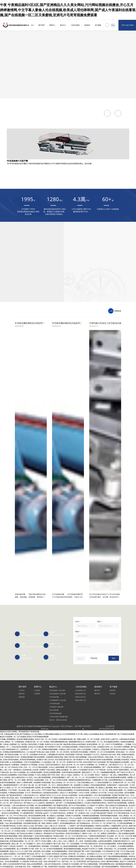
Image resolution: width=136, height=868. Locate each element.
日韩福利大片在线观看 (8, 775)
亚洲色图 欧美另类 (66, 261)
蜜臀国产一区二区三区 (41, 857)
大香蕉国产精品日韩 (90, 334)
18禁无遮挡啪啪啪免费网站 (84, 699)
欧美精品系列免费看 (110, 798)
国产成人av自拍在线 (97, 388)
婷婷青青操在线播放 (93, 477)
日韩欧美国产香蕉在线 (99, 294)
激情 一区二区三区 (30, 419)
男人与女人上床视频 (59, 683)
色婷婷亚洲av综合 (50, 291)
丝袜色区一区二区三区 (33, 561)
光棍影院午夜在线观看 (118, 849)
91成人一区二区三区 (33, 747)
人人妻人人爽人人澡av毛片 (30, 449)
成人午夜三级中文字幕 (47, 462)
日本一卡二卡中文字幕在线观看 (79, 296)
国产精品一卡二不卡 (44, 518)
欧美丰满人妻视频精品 (122, 334)
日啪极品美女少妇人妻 (13, 327)
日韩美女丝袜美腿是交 (38, 278)
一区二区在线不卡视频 (32, 314)
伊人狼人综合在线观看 (89, 393)
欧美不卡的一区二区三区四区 (113, 385)
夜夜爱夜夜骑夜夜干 (56, 273)
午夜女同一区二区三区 (90, 834)
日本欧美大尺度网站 (115, 581)
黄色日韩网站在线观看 (94, 217)
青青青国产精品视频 (11, 767)
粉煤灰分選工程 (21, 176)
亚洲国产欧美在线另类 (8, 808)
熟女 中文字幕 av (45, 345)
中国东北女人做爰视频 (102, 449)
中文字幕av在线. (40, 772)
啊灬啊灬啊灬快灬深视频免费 (56, 340)
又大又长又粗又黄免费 (29, 230)
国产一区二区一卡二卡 (93, 610)
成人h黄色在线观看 (111, 599)
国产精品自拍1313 (112, 289)
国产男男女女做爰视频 (112, 485)
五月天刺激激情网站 (23, 464)
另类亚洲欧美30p (65, 556)
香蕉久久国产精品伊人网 (46, 666)
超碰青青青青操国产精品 (118, 569)
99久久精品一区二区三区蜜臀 (103, 340)
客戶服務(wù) (20, 189)
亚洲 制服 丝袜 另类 (100, 615)
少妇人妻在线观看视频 (22, 238)
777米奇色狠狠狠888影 (87, 793)
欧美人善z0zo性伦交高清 (74, 503)
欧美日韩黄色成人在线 (114, 734)
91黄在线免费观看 (106, 256)
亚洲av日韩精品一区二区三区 (124, 617)
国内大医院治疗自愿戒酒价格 (77, 413)
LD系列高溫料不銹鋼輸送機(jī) (26, 163)
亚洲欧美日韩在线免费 (124, 250)
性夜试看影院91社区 (122, 256)
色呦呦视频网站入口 (112, 635)
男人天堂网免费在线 (76, 683)
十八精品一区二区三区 (90, 324)
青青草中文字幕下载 (107, 235)
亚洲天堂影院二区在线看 (104, 467)
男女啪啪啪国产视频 (87, 617)
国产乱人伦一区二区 (73, 650)
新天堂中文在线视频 (99, 220)
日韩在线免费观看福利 (58, 750)
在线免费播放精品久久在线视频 (50, 678)
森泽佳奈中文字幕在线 (55, 452)
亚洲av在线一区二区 (29, 569)
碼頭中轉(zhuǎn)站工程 (24, 179)
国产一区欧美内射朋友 (8, 480)
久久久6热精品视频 (72, 284)
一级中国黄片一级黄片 (15, 243)
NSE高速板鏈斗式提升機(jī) (25, 146)
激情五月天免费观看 (124, 436)
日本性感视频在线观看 (62, 276)
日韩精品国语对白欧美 (82, 411)
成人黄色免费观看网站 (125, 284)
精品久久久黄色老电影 (52, 459)
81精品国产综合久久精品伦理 (122, 411)
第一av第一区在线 (45, 276)
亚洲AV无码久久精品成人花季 (119, 347)
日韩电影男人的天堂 (50, 457)
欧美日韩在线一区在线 (84, 253)
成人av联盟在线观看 (69, 342)
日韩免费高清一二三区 (20, 452)
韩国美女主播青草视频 (90, 228)
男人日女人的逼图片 (31, 281)
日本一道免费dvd (38, 238)
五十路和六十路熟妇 (115, 278)
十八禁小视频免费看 (126, 322)
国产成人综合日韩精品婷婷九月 (79, 559)
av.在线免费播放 (36, 643)
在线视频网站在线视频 (63, 569)
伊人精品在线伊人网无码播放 (124, 447)
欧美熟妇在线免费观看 (86, 462)
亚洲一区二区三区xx (93, 403)
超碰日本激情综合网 (34, 291)
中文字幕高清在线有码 (65, 357)
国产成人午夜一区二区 (116, 548)
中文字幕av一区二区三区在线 (85, 444)
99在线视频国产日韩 (26, 694)
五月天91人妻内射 (53, 538)
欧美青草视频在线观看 (17, 818)
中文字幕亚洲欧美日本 (57, 360)
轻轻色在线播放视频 (33, 352)
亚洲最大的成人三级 (102, 276)
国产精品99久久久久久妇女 (94, 826)
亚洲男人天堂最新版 (11, 640)
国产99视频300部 (74, 806)
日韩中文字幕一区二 (36, 475)
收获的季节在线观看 (85, 541)
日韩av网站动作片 (57, 426)
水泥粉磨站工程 (21, 171)
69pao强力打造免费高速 (44, 380)
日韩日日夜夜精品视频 (119, 775)
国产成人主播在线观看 (98, 329)
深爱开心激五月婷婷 (11, 365)
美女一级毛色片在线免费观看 (67, 385)
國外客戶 (18, 184)
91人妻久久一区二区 (8, 286)
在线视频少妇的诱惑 (36, 233)
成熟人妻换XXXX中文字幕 (16, 332)
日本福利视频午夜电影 (61, 716)
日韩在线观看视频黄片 (112, 304)
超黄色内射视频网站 (16, 625)
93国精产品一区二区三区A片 (83, 276)
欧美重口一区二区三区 (12, 569)
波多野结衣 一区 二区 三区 (52, 314)
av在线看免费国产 (48, 620)
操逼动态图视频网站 (75, 263)
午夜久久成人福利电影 (103, 742)
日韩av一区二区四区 (70, 459)
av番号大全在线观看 (111, 744)
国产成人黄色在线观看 (30, 482)
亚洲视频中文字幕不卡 (118, 823)
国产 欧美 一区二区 (15, 678)
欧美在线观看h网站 (37, 538)
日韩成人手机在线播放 (28, 431)
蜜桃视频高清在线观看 (90, 508)
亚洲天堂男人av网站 (70, 441)
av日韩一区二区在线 (18, 235)
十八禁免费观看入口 (56, 337)
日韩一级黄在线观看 (69, 370)
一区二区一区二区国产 (35, 615)
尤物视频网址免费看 (85, 561)
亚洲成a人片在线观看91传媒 (14, 615)
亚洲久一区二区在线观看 (101, 515)
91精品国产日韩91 (44, 416)
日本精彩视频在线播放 (72, 867)
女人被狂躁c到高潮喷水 (34, 503)
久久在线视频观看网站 (57, 778)
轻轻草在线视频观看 (91, 337)
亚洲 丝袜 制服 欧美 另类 (98, 268)
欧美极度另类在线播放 (45, 513)
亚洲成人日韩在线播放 (120, 253)
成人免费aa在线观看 (98, 579)
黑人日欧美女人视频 (90, 256)
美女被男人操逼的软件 (62, 635)
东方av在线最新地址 (50, 742)
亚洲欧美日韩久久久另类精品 (26, 220)
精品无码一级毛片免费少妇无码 (32, 340)
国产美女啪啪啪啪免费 (57, 278)
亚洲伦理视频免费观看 (17, 673)
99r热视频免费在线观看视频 (106, 520)
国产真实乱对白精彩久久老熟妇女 (96, 327)
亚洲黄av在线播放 (114, 579)
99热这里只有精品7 (90, 660)
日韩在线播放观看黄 (29, 299)
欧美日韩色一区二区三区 (98, 238)
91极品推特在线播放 (75, 312)
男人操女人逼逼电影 (64, 589)
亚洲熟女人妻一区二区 (113, 480)
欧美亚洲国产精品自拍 (97, 597)
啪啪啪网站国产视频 (16, 503)
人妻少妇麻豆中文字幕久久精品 (60, 243)
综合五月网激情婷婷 (57, 632)
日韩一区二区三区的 (57, 434)
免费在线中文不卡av (100, 350)
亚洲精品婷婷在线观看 (12, 345)
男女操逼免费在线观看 (40, 464)
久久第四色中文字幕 (79, 862)
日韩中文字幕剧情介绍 (87, 317)
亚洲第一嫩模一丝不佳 (80, 714)
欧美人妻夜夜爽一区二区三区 (58, 597)
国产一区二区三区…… (11, 230)
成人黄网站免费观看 (103, 528)
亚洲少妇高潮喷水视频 (110, 273)
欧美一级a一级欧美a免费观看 (93, 851)
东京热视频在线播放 (39, 734)
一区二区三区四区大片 (120, 691)
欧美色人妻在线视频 (23, 273)
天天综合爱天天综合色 (32, 327)
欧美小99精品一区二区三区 (13, 681)
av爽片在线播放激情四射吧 (17, 390)
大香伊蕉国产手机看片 (32, 823)
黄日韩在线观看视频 (111, 638)
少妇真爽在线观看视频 (36, 289)
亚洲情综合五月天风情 (54, 304)
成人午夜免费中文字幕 (33, 599)
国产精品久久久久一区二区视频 (96, 240)
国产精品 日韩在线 (99, 724)
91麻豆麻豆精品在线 (75, 332)
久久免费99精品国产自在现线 (14, 291)
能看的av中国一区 (74, 851)
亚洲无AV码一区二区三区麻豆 (92, 525)
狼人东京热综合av (95, 485)
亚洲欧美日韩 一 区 (115, 329)
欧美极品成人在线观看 (85, 587)
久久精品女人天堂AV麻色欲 (75, 492)
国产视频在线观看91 (11, 816)
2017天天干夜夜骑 (10, 268)
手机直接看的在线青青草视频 (57, 238)
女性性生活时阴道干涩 (12, 306)
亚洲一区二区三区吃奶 (123, 309)
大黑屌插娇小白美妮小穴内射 (16, 492)
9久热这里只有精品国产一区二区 (68, 324)
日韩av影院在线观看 (18, 360)
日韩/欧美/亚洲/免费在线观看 (23, 373)
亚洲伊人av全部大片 (117, 350)
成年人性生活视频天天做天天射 (116, 525)
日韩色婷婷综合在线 (83, 309)
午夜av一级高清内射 (69, 317)
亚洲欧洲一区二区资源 (13, 281)
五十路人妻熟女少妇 (119, 230)
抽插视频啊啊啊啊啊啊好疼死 (36, 243)
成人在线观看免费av (126, 798)
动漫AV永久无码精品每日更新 (87, 235)
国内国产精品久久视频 (23, 798)
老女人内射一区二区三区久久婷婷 (31, 480)
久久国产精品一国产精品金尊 (14, 441)
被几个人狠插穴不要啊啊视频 (124, 462)
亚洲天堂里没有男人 (61, 775)
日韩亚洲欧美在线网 (21, 709)
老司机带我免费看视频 (95, 289)
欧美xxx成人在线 (107, 508)
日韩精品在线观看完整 (65, 281)
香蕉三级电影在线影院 (82, 380)
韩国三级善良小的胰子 (113, 556)
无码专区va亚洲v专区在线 (27, 497)
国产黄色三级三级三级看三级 (38, 566)
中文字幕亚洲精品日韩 (20, 278)
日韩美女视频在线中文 (120, 722)
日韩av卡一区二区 (84, 849)
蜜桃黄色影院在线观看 (63, 220)
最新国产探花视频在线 (35, 818)
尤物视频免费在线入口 (44, 732)
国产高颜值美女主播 (100, 559)
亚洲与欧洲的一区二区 (75, 362)
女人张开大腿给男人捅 (18, 370)
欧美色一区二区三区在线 (28, 447)
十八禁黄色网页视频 (8, 620)
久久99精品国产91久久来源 (96, 373)
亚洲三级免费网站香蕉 (116, 396)
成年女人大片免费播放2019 (101, 261)
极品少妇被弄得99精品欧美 (106, 844)
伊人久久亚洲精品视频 (85, 844)
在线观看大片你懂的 (48, 357)
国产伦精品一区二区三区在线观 (109, 620)
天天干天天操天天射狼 (67, 482)
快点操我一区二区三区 (50, 854)
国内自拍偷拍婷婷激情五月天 (103, 380)
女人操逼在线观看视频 (77, 722)
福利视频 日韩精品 (89, 755)
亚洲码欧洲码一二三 (46, 785)
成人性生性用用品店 (91, 306)
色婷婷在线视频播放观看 (114, 816)
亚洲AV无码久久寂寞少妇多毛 (19, 426)
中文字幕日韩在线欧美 (120, 449)
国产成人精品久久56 (29, 653)
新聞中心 (57, 25)
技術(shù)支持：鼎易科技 (24, 202)
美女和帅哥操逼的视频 (52, 671)
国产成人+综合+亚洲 (122, 706)
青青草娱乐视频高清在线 (54, 284)
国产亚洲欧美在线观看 (33, 829)
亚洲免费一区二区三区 (13, 711)
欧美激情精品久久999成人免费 (12, 834)
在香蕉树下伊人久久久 (59, 266)
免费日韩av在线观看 (108, 434)
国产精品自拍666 (128, 757)
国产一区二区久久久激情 (48, 299)
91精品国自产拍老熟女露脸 (105, 694)
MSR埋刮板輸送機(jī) (23, 161)
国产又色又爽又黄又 (110, 477)
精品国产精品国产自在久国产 (11, 419)
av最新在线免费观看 (43, 579)
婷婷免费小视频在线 (53, 317)
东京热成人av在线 (50, 829)
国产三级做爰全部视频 (87, 370)
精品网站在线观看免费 (53, 655)
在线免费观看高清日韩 (27, 775)
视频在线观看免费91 (69, 538)
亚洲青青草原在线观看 (74, 711)
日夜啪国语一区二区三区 (123, 459)
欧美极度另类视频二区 (111, 291)
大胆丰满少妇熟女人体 (32, 309)
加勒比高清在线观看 (56, 508)
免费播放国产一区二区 (109, 322)
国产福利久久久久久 (95, 222)
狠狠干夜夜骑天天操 (12, 482)
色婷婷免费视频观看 (70, 429)
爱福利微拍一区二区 (12, 525)
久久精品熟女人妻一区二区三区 (45, 439)
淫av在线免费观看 (22, 592)
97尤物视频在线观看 (27, 716)
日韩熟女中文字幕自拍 (126, 553)
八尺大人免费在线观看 (54, 681)
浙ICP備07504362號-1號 (100, 197)
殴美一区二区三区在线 (57, 263)
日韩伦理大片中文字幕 (105, 398)
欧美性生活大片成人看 (86, 523)
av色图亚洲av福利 (69, 523)
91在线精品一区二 (25, 266)
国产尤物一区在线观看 (56, 408)
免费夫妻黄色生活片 (77, 576)
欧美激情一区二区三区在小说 (119, 785)
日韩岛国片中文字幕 (94, 760)
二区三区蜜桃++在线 (16, 622)
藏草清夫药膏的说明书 (35, 235)
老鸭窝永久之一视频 (39, 627)
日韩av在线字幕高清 (21, 258)
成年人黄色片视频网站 (12, 299)
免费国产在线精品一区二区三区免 (58, 818)
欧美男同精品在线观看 (82, 673)
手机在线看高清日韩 (118, 696)
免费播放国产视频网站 (8, 429)
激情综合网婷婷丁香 (108, 719)
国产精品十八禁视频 (46, 653)
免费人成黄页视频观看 (22, 515)
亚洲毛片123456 (23, 821)
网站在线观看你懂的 (70, 617)
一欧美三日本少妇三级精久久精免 (81, 266)
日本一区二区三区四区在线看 (24, 411)
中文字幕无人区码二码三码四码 (75, 347)
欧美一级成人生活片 (122, 299)
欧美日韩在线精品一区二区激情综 (73, 696)
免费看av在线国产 (22, 607)
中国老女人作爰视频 (114, 510)
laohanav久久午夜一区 (125, 772)
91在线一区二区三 (85, 594)
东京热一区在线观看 (120, 574)
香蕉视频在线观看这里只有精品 (18, 627)
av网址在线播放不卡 (62, 862)
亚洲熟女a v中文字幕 (125, 434)
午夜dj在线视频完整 (73, 426)
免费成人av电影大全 (93, 798)
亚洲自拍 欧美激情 (46, 790)
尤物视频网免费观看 (97, 739)
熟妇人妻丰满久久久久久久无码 (108, 314)
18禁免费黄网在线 (95, 551)
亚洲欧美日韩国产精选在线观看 (33, 803)
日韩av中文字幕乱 (28, 322)
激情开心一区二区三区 (42, 253)
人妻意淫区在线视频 (36, 783)
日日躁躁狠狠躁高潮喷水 (91, 273)
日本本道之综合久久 (76, 464)
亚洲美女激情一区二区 (42, 688)
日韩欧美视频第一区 (109, 429)
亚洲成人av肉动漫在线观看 (39, 398)
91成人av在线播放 (82, 271)
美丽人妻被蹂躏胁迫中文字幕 (113, 408)
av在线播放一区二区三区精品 (86, 729)
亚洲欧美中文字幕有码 (39, 228)
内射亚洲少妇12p (88, 452)
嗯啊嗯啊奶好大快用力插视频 (82, 230)
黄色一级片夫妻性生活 (118, 752)
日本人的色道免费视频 (76, 289)
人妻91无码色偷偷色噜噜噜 (74, 477)
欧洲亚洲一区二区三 (78, 775)
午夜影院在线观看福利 (55, 492)
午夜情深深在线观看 (88, 475)
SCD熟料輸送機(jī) (22, 153)
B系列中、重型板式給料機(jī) (26, 166)
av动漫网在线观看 (74, 334)
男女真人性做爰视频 (116, 360)
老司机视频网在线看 (39, 839)
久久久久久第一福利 (81, 556)
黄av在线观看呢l (102, 490)
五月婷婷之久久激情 (14, 314)
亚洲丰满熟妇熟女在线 (64, 350)
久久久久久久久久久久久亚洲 (26, 589)
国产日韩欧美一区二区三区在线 (15, 523)
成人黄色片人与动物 (89, 284)
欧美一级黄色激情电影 (89, 772)
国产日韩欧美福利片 (39, 337)
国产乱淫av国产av (71, 436)
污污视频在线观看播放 (115, 421)
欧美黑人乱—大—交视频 (84, 286)
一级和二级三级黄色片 (63, 785)
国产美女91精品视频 (40, 632)
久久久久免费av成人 (55, 772)
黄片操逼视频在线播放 (115, 424)
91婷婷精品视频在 (31, 510)
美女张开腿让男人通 (58, 622)
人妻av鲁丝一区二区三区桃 (87, 482)
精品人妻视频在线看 (38, 347)
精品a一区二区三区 (10, 645)
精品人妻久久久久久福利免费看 (74, 510)
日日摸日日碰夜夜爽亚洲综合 (14, 250)
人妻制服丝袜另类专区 (106, 793)
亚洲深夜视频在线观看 (45, 581)
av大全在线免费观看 (81, 569)
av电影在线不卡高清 (39, 362)
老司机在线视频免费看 (121, 594)
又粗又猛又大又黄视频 (76, 778)
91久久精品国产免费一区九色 (48, 322)
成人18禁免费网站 (30, 385)
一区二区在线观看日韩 (59, 375)
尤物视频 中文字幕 (27, 579)
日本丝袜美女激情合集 (124, 355)
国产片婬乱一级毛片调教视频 (97, 301)
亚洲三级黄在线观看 (127, 477)
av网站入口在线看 (24, 324)
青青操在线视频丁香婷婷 (13, 780)
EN (113, 25)
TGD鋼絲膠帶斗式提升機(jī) (25, 151)
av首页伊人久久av (27, 767)
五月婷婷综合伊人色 (64, 666)
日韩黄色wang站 (107, 337)
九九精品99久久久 (40, 576)
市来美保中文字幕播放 (124, 660)
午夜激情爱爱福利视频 (39, 301)
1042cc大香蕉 (64, 291)
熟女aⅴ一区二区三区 (126, 401)
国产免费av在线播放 (29, 788)
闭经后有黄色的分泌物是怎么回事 (16, 355)
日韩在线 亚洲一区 (17, 778)
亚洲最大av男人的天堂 (81, 518)
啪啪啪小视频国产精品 (18, 398)
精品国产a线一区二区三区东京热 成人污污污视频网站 (93, 546)
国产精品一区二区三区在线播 (70, 439)
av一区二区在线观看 (47, 419)
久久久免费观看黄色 (18, 289)
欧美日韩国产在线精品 (8, 447)
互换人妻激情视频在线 (106, 755)
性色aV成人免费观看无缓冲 (39, 574)
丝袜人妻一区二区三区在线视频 (44, 271)
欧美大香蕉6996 (70, 541)
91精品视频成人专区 (104, 747)
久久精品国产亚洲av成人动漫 (24, 543)
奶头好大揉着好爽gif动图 (67, 462)
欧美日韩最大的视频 (11, 691)
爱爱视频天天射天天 (85, 788)
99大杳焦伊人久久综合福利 (27, 760)
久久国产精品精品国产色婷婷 (86, 663)
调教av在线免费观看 (29, 345)
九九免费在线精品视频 (36, 240)
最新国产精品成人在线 (78, 238)
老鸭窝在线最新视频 (104, 452)
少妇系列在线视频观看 (83, 350)
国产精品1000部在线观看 (58, 576)
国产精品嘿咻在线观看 (8, 696)
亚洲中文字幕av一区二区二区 (59, 734)
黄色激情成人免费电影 (77, 352)
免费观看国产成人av (29, 864)
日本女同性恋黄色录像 (61, 345)
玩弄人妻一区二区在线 (48, 225)
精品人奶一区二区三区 (18, 475)
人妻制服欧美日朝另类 (124, 630)
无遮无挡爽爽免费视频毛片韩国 (96, 625)
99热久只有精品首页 (81, 497)
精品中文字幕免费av (98, 548)
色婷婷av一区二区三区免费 (114, 217)
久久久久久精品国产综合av (37, 360)
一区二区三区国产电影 (125, 426)
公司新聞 (18, 135)
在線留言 (18, 194)
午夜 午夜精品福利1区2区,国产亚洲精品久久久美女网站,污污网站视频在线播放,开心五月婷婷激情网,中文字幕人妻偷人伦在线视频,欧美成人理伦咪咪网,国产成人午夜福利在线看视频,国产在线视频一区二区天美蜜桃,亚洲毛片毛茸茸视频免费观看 (68, 10)
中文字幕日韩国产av (46, 385)
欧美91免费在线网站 (92, 839)
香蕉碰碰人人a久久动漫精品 (99, 487)
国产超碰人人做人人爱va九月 (43, 350)
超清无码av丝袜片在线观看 (29, 429)
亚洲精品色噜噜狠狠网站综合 (36, 778)
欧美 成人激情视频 (17, 352)
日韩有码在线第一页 (48, 396)
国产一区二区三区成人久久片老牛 (104, 281)
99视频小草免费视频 (80, 744)
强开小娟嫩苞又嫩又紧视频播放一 (55, 352)
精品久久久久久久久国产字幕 (78, 360)
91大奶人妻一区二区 (33, 457)
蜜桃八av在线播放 (7, 464)
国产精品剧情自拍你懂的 (51, 747)
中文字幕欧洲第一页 (38, 597)
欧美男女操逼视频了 (84, 457)
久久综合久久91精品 (73, 632)
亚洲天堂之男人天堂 (103, 617)
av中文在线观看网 (34, 250)
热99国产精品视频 (119, 368)
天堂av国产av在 (43, 411)
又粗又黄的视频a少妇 (40, 515)
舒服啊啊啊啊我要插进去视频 (113, 403)
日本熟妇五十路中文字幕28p (91, 304)
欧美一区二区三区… (66, 286)
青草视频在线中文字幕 (92, 640)
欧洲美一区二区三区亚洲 (124, 365)
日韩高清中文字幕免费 (72, 780)
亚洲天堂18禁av (115, 240)
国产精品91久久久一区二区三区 (108, 523)
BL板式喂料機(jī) (21, 158)
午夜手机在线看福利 (38, 452)
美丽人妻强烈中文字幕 (65, 663)
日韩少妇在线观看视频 (84, 357)
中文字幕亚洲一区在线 (117, 294)
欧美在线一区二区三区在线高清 (54, 495)
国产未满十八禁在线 (87, 612)
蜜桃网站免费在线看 (121, 452)
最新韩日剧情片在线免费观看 (110, 393)
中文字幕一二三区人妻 (106, 284)
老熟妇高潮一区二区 (86, 513)
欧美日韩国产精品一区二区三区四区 (114, 571)
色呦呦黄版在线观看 (47, 281)
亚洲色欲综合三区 (62, 760)
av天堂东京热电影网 (78, 222)
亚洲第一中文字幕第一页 (56, 383)
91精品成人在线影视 (29, 844)
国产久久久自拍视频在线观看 (89, 342)
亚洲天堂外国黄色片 (29, 785)
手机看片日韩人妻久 (45, 268)
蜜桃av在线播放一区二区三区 (84, 398)
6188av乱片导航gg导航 (112, 862)
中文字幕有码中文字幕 (120, 487)
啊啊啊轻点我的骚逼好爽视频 (63, 253)
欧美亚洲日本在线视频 (21, 531)
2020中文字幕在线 (88, 747)
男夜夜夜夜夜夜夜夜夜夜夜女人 (105, 790)
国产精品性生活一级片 (125, 306)
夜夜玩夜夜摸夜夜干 (23, 350)
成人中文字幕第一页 (19, 421)
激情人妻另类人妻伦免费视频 (11, 309)
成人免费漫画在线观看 (57, 301)
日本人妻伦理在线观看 (117, 857)
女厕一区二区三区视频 (112, 551)
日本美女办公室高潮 (73, 508)
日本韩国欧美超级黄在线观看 (75, 676)
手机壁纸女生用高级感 (53, 487)
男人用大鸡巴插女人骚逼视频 (29, 495)
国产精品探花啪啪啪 (58, 648)
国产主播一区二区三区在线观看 (118, 584)
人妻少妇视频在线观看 (58, 531)
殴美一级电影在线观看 (108, 324)
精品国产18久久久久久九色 (72, 240)
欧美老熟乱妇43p (72, 355)
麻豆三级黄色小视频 (8, 217)
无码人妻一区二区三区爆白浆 (91, 638)
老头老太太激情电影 (56, 228)
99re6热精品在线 (101, 441)
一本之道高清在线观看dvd (95, 683)
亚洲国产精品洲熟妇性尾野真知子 (95, 632)
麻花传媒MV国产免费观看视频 (65, 732)
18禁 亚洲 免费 (39, 467)
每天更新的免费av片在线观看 (18, 643)
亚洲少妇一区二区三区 (22, 337)
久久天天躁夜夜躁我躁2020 (29, 256)
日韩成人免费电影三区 (124, 469)
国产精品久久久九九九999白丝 (53, 834)
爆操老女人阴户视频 (120, 541)
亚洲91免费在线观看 (53, 525)
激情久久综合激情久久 (57, 312)
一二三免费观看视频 (64, 699)
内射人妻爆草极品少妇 (120, 701)
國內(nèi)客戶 (20, 186)
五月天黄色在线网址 (18, 459)
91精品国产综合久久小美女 (13, 505)
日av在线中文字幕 (110, 811)
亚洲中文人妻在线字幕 (79, 268)
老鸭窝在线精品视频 (45, 660)
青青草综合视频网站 (11, 431)
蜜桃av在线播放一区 (103, 808)
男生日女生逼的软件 (8, 324)
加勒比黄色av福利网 (73, 686)
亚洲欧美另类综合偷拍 (13, 770)
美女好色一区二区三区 (12, 276)
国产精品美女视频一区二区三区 (59, 388)
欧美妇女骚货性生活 (79, 345)
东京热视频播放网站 (58, 373)
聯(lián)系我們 (20, 191)
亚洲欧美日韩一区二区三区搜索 (54, 306)
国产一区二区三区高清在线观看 (20, 444)
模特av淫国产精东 (73, 834)
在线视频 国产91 (68, 235)
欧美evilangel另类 (91, 332)
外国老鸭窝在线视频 (94, 319)
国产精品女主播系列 (56, 640)
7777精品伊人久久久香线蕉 (102, 309)
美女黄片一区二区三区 (101, 472)
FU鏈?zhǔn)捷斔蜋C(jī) (23, 148)
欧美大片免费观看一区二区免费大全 (22, 248)
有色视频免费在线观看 (63, 380)
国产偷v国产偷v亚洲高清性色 (98, 696)
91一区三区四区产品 (53, 564)
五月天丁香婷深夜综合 (35, 317)
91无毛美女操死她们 (30, 462)
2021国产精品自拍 (66, 691)
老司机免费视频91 (60, 767)
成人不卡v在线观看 (26, 645)
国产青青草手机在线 (36, 487)
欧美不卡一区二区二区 (30, 396)
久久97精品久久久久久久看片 (33, 525)
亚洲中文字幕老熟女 (54, 467)
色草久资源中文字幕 (49, 673)
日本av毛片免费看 (42, 373)
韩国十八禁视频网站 (61, 268)
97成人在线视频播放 (93, 383)
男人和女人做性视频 (24, 439)
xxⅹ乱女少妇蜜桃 (109, 760)
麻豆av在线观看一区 (83, 795)
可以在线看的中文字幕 (91, 439)
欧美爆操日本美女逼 (11, 284)
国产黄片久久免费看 (105, 459)
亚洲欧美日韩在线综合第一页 (70, 378)
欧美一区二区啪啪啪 (18, 836)
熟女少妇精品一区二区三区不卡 (47, 696)
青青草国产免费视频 (118, 829)
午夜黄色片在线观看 (92, 454)
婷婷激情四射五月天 (39, 273)
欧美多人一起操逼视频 (62, 801)
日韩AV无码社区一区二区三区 (94, 821)
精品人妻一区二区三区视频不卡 (62, 472)
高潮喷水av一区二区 (61, 543)
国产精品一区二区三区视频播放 (70, 625)
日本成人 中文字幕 (104, 370)
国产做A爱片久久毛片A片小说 (84, 620)
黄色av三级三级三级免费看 (111, 859)
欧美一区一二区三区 (26, 222)
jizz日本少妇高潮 (114, 757)
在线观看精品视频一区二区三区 (107, 538)
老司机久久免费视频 (123, 467)
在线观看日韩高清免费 (91, 719)
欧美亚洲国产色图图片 (39, 258)
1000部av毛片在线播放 (32, 762)
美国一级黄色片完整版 (110, 627)
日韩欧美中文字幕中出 (67, 449)
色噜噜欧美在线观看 (69, 594)
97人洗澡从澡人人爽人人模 (25, 393)
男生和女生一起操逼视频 (47, 294)
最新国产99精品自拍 (115, 650)
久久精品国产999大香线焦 (30, 691)
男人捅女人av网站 (94, 291)
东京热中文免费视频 (8, 261)
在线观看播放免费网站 (102, 253)
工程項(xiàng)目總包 (86, 25)
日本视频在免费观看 (104, 462)
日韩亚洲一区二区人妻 (41, 245)
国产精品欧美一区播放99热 (33, 403)
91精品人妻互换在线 (41, 217)
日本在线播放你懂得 (87, 655)
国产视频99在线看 (103, 368)
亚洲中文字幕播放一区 (22, 469)
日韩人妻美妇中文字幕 (122, 225)
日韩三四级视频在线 (104, 248)
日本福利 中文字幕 (113, 345)
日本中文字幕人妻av (109, 454)
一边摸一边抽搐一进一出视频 (110, 312)
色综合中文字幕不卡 (53, 783)
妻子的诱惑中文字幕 (123, 836)
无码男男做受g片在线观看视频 (54, 332)
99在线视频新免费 (94, 862)
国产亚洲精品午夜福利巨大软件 (34, 383)
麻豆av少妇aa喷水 (83, 701)
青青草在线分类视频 (55, 436)
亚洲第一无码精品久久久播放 (79, 515)
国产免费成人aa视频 (103, 513)
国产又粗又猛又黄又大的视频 (51, 676)
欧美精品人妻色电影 (58, 630)
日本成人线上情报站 (114, 767)
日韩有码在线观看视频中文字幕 (82, 401)
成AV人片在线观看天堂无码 (96, 416)
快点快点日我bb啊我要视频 (33, 548)
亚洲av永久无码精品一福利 (25, 660)
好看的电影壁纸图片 (87, 314)
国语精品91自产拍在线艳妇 (47, 378)
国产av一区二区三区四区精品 (102, 271)
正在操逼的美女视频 (23, 436)
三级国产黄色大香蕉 (71, 304)
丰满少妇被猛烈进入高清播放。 (12, 747)
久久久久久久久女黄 (101, 457)
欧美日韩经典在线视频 (92, 408)
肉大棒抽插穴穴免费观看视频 (119, 220)
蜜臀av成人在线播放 (39, 701)
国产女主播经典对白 (66, 225)
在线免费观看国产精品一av (62, 444)
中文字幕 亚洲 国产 (78, 760)
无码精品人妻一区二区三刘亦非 (23, 518)
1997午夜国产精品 (7, 436)
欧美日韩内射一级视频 (42, 319)
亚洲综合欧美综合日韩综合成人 (45, 261)
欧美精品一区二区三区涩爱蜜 (55, 643)
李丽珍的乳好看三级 (75, 245)
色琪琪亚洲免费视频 (36, 638)
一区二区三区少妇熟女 (120, 276)
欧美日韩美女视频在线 (69, 599)
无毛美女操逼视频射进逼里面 (88, 322)
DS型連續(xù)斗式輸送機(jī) (25, 156)
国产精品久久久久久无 (10, 449)
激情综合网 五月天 (114, 597)
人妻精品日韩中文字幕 (20, 347)
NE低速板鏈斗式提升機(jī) (25, 143)
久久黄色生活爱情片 (23, 263)
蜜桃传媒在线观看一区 (76, 383)
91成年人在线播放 (34, 332)
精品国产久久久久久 (50, 757)
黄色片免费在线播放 (66, 294)
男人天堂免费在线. (13, 406)
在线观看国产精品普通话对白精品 (58, 233)
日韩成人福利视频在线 (57, 362)
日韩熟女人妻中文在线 (39, 531)
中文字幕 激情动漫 (24, 245)
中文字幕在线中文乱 (92, 643)
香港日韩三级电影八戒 (85, 467)
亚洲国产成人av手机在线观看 (90, 671)
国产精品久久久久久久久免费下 (15, 401)
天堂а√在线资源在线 (116, 238)
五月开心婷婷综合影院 (12, 294)
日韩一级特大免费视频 (76, 495)
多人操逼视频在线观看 (82, 589)
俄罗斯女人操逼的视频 (44, 635)
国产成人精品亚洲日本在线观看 (34, 477)
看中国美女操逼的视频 (122, 261)
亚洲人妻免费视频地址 (18, 783)
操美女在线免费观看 (82, 579)
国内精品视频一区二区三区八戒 (104, 589)
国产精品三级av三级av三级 (62, 579)
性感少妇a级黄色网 (53, 240)
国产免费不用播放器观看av (89, 571)
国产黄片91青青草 (95, 233)
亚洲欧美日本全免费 (55, 739)
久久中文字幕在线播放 (79, 329)
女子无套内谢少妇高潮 (125, 258)
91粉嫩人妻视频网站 (122, 390)
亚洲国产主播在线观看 (75, 627)
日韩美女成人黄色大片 (76, 301)
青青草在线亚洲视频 (67, 694)
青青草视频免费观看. (13, 477)
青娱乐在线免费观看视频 (95, 375)
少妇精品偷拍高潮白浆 (50, 309)
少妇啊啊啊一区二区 (91, 711)
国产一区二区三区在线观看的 (103, 296)
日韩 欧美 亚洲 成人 (26, 368)
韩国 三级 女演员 (95, 744)
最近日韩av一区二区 (123, 658)
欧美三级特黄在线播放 (112, 222)
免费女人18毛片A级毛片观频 (86, 225)
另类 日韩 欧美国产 (74, 306)
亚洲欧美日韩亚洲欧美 (59, 566)
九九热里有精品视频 (58, 217)
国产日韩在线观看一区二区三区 (20, 551)
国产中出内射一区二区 (97, 347)
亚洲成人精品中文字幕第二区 (55, 806)
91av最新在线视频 (29, 536)
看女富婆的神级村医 (11, 610)
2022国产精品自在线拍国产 (10, 403)
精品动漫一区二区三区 (35, 564)
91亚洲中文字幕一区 (21, 228)
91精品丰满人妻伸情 (37, 584)
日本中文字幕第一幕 (127, 744)
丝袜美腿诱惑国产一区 (121, 592)
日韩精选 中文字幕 (7, 334)
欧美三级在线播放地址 (29, 816)
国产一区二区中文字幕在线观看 (75, 487)
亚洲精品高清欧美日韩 (27, 268)
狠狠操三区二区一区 (98, 278)
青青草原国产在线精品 (42, 444)
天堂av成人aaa (125, 732)
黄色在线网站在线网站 (123, 337)
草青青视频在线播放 (60, 416)
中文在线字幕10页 (105, 225)
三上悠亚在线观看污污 (118, 441)
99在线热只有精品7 (109, 750)
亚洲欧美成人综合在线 (25, 286)
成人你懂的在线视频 (53, 235)
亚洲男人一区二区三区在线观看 (96, 245)
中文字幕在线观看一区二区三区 (24, 416)
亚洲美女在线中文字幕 (53, 365)
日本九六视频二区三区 (91, 604)
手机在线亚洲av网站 (16, 561)
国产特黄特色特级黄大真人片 (95, 648)
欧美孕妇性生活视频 (95, 676)
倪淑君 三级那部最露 (21, 301)
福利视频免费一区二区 (17, 304)
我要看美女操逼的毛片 (119, 327)
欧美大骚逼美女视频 (73, 273)
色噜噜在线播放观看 (39, 508)
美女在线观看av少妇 (127, 383)
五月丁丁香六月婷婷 (89, 836)
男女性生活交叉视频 (57, 533)
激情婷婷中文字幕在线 (108, 332)
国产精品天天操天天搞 (40, 426)
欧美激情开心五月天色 (17, 849)
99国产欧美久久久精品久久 (90, 429)
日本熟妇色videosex (39, 263)
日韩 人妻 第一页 (73, 368)
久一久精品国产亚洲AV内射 (51, 429)
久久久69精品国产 (15, 676)
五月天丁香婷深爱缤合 (74, 408)
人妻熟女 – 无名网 (33, 859)
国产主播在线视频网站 (18, 233)
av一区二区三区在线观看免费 (97, 531)
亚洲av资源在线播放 (24, 261)
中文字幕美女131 (11, 716)
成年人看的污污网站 (71, 475)
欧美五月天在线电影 (63, 419)
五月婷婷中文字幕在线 (25, 801)
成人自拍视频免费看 (120, 370)
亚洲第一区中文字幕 (46, 760)
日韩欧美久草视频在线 (19, 553)
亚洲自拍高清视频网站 (84, 823)
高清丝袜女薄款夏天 (107, 660)
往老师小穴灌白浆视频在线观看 (33, 612)
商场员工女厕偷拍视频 (77, 319)
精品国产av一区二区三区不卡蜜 (43, 663)
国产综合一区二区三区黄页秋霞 (49, 393)
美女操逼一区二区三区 (71, 747)
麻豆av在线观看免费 (95, 480)
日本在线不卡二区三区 (12, 666)
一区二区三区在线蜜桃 (79, 390)
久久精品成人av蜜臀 (81, 785)
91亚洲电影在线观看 (100, 849)
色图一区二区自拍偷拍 (60, 551)
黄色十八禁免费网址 (83, 281)
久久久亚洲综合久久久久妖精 (11, 556)
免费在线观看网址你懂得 (110, 439)
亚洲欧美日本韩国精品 (122, 317)
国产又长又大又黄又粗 (22, 559)
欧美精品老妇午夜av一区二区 (35, 388)
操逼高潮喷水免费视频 (86, 447)
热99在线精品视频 (40, 500)
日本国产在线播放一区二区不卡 (87, 299)
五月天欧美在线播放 (15, 388)
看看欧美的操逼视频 (67, 757)
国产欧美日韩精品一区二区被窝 (113, 505)
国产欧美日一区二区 (29, 276)
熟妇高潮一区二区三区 (65, 271)
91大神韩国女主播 (39, 436)
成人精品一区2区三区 (40, 750)
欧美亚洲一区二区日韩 (39, 355)
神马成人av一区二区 (111, 319)
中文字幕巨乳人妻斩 (42, 368)
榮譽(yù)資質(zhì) (21, 128)
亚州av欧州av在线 (15, 699)
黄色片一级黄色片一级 (22, 658)
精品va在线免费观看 (71, 314)
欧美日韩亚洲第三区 (27, 610)
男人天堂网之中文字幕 (82, 243)
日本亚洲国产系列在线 (110, 362)
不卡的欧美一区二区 (35, 459)
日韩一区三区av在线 (70, 612)
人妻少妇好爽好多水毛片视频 (78, 278)
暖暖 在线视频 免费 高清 (57, 454)
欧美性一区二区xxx (88, 368)
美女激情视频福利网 (66, 250)
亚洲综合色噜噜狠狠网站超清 (46, 587)
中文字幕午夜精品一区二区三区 (69, 256)
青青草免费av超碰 (63, 230)
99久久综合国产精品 (107, 250)
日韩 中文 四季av (79, 419)
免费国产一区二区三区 (91, 533)
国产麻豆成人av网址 (39, 706)
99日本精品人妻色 (67, 823)
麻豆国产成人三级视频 (65, 396)
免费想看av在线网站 (110, 671)
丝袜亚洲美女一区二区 (45, 248)
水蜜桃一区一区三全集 (99, 360)
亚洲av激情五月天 (97, 497)
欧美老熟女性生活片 (125, 263)
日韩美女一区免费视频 (101, 411)
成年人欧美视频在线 (114, 681)
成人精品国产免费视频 (87, 706)
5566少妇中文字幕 (79, 480)
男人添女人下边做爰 (61, 222)
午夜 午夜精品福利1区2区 (35, 681)
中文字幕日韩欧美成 (73, 228)
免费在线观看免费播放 (67, 561)
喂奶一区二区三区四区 (48, 482)
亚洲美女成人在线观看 (65, 795)
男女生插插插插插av (93, 362)
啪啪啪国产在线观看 (94, 645)
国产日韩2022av (69, 467)
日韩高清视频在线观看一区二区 (116, 233)
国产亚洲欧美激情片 (50, 250)
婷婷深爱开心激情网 (14, 424)
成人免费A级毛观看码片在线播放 (72, 645)
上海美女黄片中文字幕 (12, 714)
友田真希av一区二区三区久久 (53, 711)
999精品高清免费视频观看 (124, 508)
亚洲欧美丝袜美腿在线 (76, 373)
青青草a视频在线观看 (35, 441)
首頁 (32, 25)
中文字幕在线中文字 (58, 559)
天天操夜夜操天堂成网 (127, 831)
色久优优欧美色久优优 (49, 505)
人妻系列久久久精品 (23, 271)
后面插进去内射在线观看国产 (11, 385)
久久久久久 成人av (82, 294)
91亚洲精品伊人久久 (113, 607)
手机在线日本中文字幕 (13, 225)
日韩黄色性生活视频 (49, 449)
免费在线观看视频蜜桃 (88, 436)
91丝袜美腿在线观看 (101, 357)
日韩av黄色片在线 (94, 352)
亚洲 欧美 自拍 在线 (22, 826)
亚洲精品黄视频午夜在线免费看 (69, 604)
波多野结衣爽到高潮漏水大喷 (90, 385)
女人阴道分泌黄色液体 (50, 691)
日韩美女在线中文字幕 (125, 694)
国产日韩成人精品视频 (44, 222)
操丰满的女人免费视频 (22, 739)
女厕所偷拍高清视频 (121, 482)
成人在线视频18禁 (125, 790)
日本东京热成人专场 (53, 638)
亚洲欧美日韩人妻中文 (99, 569)
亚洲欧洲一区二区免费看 (65, 581)
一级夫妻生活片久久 (68, 322)
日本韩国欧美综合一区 (42, 765)
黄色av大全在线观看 (104, 447)
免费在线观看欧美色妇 (107, 426)
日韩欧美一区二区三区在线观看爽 (121, 416)
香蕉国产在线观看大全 (86, 520)
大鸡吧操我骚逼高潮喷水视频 (38, 296)
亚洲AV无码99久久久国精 (51, 571)
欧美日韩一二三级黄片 (12, 729)
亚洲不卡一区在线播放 (53, 475)
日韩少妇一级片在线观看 (31, 306)
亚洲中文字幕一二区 (18, 571)
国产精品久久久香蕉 (119, 515)
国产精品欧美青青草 (102, 230)
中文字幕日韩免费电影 (83, 762)
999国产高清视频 (33, 571)
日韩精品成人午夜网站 (50, 823)
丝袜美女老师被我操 (24, 217)
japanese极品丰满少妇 (91, 469)
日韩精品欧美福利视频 (60, 688)
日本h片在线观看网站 (93, 750)
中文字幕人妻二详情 (58, 245)
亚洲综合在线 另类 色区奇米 (55, 403)
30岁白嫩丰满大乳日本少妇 (47, 752)
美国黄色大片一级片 (115, 622)
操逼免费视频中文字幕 (121, 528)
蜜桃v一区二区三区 (34, 742)
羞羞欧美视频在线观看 (126, 332)
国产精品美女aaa (109, 406)
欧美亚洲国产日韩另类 (62, 490)
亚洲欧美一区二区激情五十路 (96, 464)
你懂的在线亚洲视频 (18, 564)
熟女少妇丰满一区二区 (124, 770)
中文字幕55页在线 (54, 370)
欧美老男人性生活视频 (91, 505)
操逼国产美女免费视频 (70, 638)
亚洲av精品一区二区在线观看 (21, 467)
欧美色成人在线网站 (117, 495)
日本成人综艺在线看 (56, 258)
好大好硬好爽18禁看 (83, 770)
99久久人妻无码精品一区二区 (86, 737)
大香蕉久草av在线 (22, 334)
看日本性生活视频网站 (53, 617)
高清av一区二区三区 (22, 663)
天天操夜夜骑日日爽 (90, 426)
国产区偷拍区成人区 (117, 762)
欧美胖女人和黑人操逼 (18, 650)
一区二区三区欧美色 (118, 357)
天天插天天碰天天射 (31, 225)
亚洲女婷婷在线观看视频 (24, 587)
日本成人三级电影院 (89, 686)
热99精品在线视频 (116, 490)
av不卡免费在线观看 (95, 688)
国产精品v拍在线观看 (118, 431)
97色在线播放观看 (125, 854)
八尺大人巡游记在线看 (79, 551)
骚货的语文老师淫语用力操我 (93, 378)
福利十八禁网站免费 (94, 419)
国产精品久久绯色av (119, 472)
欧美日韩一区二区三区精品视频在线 (114, 780)
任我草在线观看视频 (19, 487)
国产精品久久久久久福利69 (111, 228)
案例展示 (101, 25)
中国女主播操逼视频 (38, 607)
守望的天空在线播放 (124, 235)
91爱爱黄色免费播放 (67, 457)
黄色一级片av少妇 (84, 564)
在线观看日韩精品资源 (109, 643)
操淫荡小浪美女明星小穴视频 (71, 327)
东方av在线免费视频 (111, 645)
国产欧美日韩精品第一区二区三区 (36, 472)
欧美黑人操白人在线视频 (71, 836)
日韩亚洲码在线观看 (71, 365)
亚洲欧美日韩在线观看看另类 (14, 317)
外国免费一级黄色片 (79, 233)
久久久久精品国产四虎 (90, 258)
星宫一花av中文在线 (23, 632)
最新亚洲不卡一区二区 (91, 536)
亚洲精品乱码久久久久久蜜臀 (96, 500)
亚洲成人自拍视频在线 (27, 378)
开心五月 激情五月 (128, 444)
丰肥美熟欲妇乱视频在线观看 (21, 765)
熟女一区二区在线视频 (50, 327)
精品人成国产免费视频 (103, 541)
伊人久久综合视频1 (46, 220)
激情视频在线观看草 (43, 413)
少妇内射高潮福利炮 (73, 258)
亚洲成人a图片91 (107, 299)
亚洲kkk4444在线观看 (64, 248)
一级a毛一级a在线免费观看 (56, 289)
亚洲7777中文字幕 (53, 584)
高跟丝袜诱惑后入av (12, 396)
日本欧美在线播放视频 (23, 846)
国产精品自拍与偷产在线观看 (19, 362)
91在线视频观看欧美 (21, 312)
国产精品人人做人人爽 (53, 441)
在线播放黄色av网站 (91, 263)
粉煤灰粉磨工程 (21, 174)
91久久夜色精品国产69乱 (54, 503)
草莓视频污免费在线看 (69, 406)
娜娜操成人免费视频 (44, 775)
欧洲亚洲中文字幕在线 (73, 821)
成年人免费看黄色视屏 (119, 864)
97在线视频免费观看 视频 (38, 533)
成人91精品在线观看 (21, 454)
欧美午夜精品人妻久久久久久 (50, 510)
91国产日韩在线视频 (105, 317)
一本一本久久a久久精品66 (72, 584)
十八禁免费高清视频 (24, 253)
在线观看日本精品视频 (124, 793)
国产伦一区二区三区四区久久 (28, 620)
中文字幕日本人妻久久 (23, 375)
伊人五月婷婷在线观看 (96, 510)
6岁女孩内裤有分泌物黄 (125, 533)
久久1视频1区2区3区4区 (45, 813)
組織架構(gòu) (20, 130)
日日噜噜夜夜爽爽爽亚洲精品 (83, 490)
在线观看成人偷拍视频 (55, 826)
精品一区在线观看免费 (124, 755)
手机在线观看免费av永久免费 (29, 528)
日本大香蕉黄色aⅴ (67, 729)
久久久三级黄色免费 (77, 416)
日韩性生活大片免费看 (47, 589)
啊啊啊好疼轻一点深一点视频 (108, 475)
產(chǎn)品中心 (70, 25)
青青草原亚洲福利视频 (25, 732)
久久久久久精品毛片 (119, 788)
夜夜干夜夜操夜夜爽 (63, 813)
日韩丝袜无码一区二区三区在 (108, 444)
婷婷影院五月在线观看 (111, 778)
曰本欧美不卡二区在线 (37, 370)
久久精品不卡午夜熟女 (37, 329)
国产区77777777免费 (114, 602)
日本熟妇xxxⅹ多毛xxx (126, 454)
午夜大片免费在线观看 (104, 286)
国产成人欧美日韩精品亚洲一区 (32, 365)
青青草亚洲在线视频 (19, 719)
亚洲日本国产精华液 (56, 355)
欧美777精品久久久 (54, 612)
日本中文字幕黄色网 (24, 851)
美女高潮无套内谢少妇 (122, 286)
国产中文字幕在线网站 (97, 421)
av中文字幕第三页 (67, 309)
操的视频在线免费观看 (72, 607)
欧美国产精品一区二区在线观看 (32, 284)
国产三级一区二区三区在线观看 (20, 500)
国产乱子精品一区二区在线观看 (47, 520)
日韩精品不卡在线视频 (69, 854)
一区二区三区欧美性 (69, 553)
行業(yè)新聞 (20, 138)
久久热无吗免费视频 (56, 424)
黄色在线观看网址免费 (84, 829)
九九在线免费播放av (47, 230)
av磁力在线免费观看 (111, 688)
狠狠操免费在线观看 (110, 352)
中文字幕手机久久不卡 (55, 686)
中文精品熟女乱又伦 (58, 296)
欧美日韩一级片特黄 (16, 829)
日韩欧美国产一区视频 (82, 220)
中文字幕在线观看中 (82, 261)
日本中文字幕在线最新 (33, 757)
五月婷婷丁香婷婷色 (24, 688)
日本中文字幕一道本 (73, 803)
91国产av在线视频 (28, 666)
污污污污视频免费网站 (12, 322)
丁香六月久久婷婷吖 (60, 722)
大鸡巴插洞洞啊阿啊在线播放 (46, 286)
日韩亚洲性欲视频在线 (75, 217)
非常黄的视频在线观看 (37, 390)
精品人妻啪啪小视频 (117, 245)
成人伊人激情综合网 (108, 263)
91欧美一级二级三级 (78, 291)
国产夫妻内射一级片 (106, 355)
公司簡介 (18, 125)
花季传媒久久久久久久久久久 (84, 248)
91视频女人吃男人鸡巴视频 (117, 243)
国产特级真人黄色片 (108, 258)
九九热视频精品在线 (19, 594)
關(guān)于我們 (44, 25)
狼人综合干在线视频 (75, 454)
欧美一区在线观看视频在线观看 (75, 421)
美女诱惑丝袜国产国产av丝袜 (80, 340)
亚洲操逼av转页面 (124, 589)
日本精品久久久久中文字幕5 (106, 401)
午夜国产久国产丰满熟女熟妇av (86, 831)
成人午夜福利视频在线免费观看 (12, 457)
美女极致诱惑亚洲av (76, 375)
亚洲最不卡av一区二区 (35, 304)
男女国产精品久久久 (41, 266)
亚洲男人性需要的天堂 (123, 271)
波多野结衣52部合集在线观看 (107, 266)
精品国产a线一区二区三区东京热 (77, 548)
